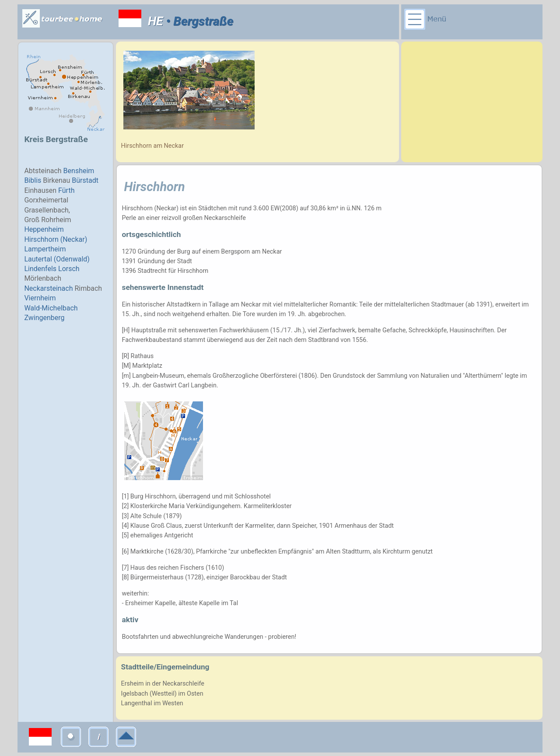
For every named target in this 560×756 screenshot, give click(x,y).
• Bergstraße (198, 21)
